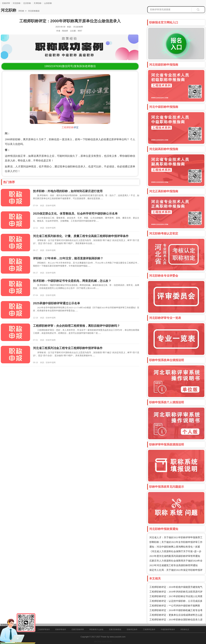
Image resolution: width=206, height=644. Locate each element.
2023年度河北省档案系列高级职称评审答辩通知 (175, 556)
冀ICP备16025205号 (103, 642)
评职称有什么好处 (96, 629)
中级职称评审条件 (168, 629)
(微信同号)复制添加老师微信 (70, 66)
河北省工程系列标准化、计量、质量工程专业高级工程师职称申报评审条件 (81, 236)
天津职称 (37, 3)
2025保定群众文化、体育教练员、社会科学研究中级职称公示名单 (75, 214)
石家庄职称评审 (78, 629)
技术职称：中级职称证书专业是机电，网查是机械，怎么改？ (72, 281)
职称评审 (6, 3)
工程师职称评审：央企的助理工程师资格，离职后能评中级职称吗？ (76, 326)
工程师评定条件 (149, 629)
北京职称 (27, 3)
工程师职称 (68, 127)
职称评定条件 (132, 629)
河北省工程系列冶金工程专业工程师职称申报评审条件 (68, 348)
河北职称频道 (34, 11)
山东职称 (48, 3)
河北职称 (17, 3)
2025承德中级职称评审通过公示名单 (56, 303)
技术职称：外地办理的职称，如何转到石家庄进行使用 (68, 191)
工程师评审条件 (44, 629)
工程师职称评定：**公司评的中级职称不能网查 (175, 606)
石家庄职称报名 (115, 629)
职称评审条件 (61, 629)
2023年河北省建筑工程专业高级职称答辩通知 (173, 565)
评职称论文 (185, 629)
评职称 (21, 11)
